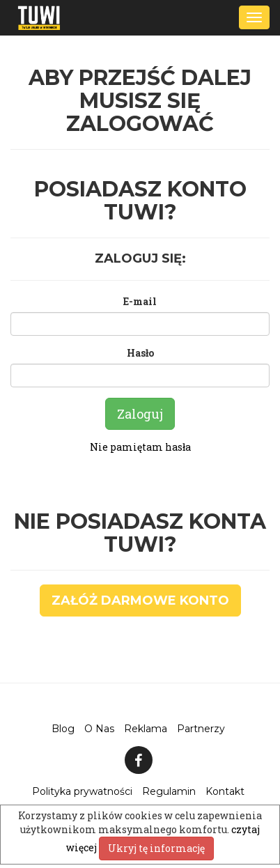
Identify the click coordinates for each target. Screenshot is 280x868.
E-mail (140, 301)
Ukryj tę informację (156, 848)
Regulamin (169, 791)
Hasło (140, 353)
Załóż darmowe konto (140, 600)
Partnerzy (201, 729)
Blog (63, 729)
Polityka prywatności (82, 791)
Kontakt (225, 791)
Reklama (146, 729)
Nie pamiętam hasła (140, 447)
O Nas (99, 729)
